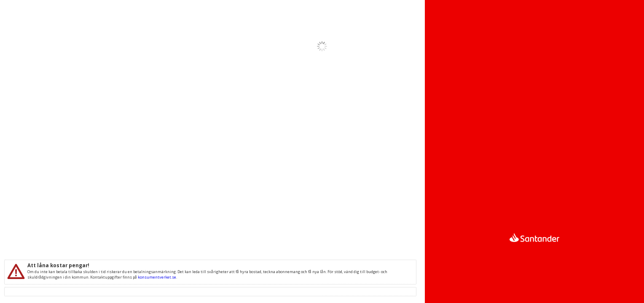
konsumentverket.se (157, 277)
